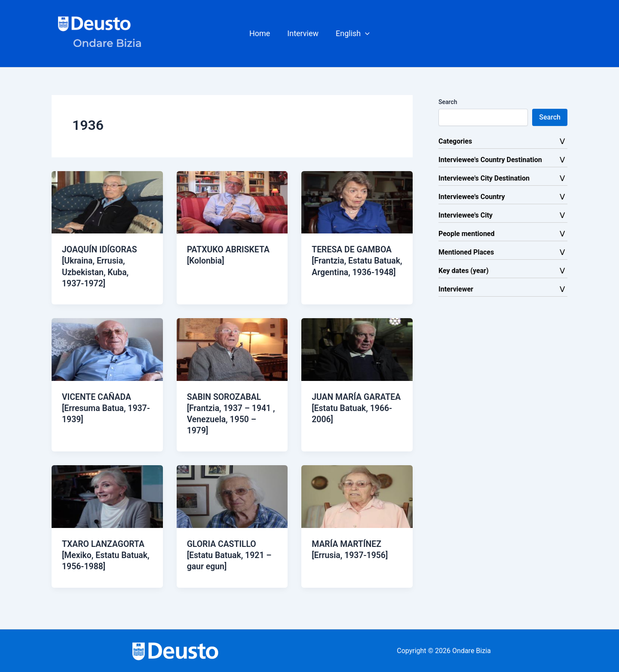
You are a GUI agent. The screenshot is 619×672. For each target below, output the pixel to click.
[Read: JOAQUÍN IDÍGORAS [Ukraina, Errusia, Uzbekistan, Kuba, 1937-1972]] (107, 202)
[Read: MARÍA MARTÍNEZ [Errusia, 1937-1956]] (357, 496)
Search (448, 102)
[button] (351, 34)
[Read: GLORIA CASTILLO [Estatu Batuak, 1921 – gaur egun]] (232, 496)
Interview (303, 33)
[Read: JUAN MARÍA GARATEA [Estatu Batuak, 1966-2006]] (357, 348)
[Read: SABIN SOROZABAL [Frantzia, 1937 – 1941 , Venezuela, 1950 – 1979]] (232, 348)
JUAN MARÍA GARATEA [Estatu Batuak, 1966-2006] (350, 408)
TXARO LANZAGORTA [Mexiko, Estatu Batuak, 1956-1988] (107, 554)
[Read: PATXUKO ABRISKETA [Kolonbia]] (232, 202)
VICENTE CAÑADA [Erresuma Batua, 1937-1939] (98, 408)
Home (261, 33)
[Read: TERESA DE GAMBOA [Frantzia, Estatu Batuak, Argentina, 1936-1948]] (357, 202)
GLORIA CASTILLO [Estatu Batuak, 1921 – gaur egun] (231, 554)
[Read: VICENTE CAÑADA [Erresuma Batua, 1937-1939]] (107, 348)
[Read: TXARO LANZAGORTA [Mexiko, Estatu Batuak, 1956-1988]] (107, 496)
